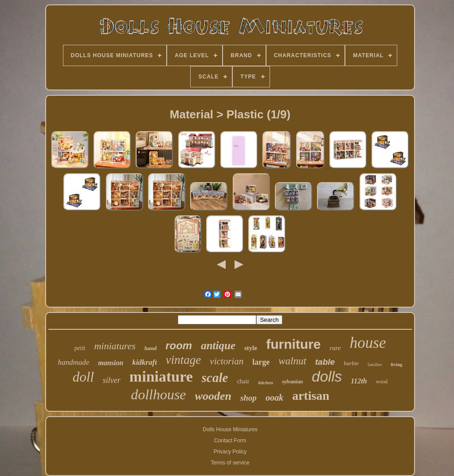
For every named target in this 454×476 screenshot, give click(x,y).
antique (218, 345)
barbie (351, 363)
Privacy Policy (230, 452)
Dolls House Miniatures (230, 429)
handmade (73, 362)
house (368, 343)
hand (151, 348)
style (251, 348)
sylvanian (292, 382)
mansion (111, 363)
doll (83, 377)
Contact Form (230, 441)
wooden (213, 396)
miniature (161, 377)
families (375, 365)
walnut (292, 361)
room (179, 345)
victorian (227, 361)
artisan (311, 396)
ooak (274, 398)
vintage (183, 360)
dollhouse (158, 394)
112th (359, 381)
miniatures (115, 346)
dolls (327, 377)
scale (215, 378)
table (325, 362)
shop (249, 398)
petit (80, 348)
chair (243, 381)
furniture (293, 344)
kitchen (266, 382)
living (396, 364)
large (261, 362)
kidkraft (145, 362)
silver (112, 380)
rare (335, 348)
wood (382, 382)
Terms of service (230, 463)
